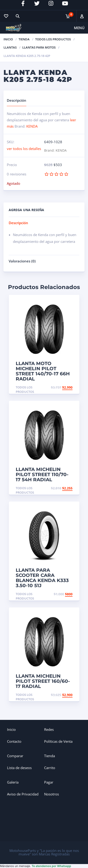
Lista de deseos (19, 768)
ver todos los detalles (24, 149)
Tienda (50, 756)
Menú (79, 28)
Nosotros (52, 794)
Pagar (49, 782)
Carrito (50, 768)
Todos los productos (53, 39)
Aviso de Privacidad (23, 794)
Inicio (8, 39)
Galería (13, 782)
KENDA (32, 126)
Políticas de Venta (58, 741)
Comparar (15, 756)
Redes (49, 729)
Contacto (14, 741)
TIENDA (24, 39)
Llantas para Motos (39, 47)
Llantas (10, 47)
